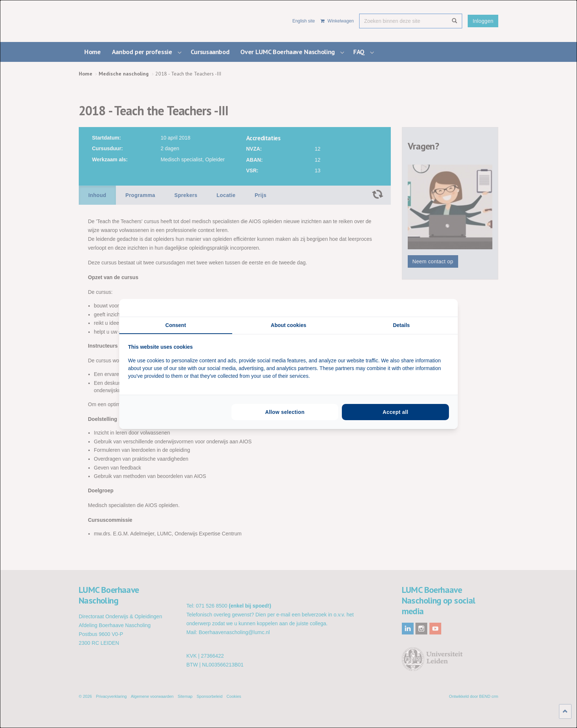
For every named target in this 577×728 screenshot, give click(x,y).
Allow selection (285, 412)
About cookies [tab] (288, 325)
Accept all (396, 412)
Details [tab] (401, 325)
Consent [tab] (176, 325)
